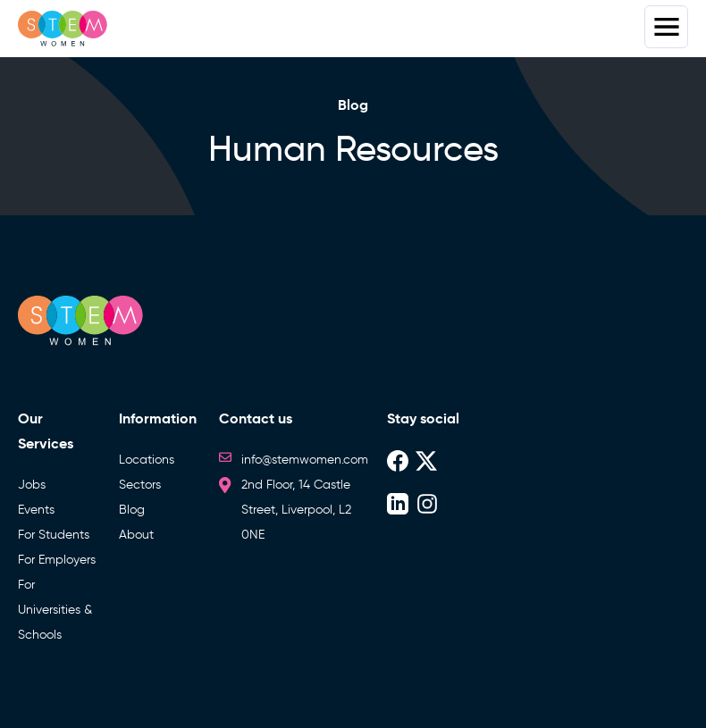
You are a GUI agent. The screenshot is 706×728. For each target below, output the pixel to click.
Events (36, 510)
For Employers (57, 560)
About (136, 535)
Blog (132, 510)
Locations (147, 460)
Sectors (140, 485)
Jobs (32, 485)
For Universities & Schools (55, 610)
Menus (666, 27)
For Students (54, 535)
